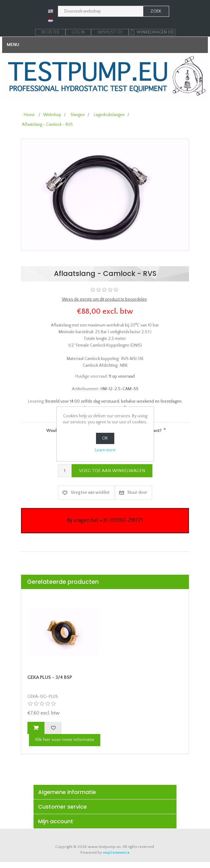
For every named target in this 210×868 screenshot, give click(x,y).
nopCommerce (116, 852)
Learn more (105, 450)
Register (50, 32)
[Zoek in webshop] (101, 11)
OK (105, 438)
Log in (78, 32)
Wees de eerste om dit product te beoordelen (104, 299)
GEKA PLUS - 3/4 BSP (50, 677)
